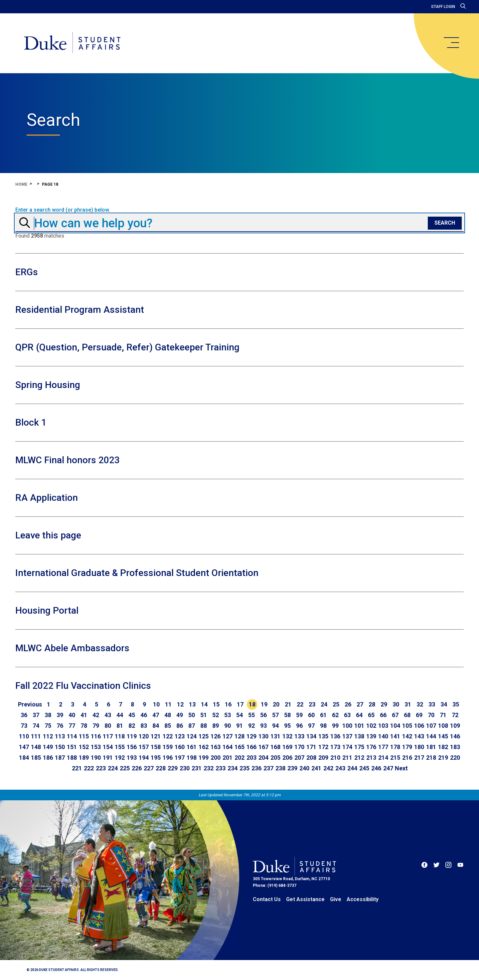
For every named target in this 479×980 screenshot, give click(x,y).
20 (276, 704)
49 (180, 715)
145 (443, 736)
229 (173, 768)
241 (316, 768)
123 (180, 736)
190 (96, 758)
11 (168, 704)
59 (299, 715)
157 (144, 747)
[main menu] (451, 43)
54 (239, 715)
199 (204, 758)
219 (443, 758)
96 (299, 726)
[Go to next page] (401, 768)
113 (60, 736)
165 (239, 747)
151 (72, 747)
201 (228, 758)
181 (431, 747)
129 (251, 736)
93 (263, 726)
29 (384, 704)
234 (233, 768)
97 (311, 726)
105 (407, 726)
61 (323, 715)
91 (239, 726)
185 (36, 758)
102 (371, 726)
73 (24, 726)
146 (455, 736)
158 (156, 747)
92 (251, 726)
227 (149, 768)
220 (455, 758)
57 (275, 715)
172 (323, 747)
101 (359, 726)
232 (209, 768)
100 (347, 726)
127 (228, 736)
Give (336, 899)
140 (383, 736)
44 (120, 715)
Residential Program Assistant (80, 310)
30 (396, 704)
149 (48, 747)
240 (304, 768)
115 (84, 736)
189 (84, 758)
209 (323, 758)
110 (24, 736)
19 (264, 704)
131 (275, 736)
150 (60, 747)
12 (180, 704)
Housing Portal (47, 610)
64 (359, 715)
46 (144, 715)
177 (383, 747)
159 (168, 747)
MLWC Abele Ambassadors (72, 648)
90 (228, 726)
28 (372, 704)
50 (192, 715)
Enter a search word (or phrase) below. (63, 210)
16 (228, 704)
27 (360, 704)
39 (60, 715)
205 (275, 758)
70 (431, 715)
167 (263, 747)
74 (36, 726)
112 (48, 736)
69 (419, 715)
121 (156, 736)
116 (96, 736)
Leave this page (48, 535)
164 (228, 747)
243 (340, 768)
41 (84, 715)
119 (132, 736)
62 (335, 715)
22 (300, 704)
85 (168, 726)
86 (180, 726)
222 (89, 768)
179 (407, 747)
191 (108, 758)
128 (239, 736)
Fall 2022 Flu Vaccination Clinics (83, 686)
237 (268, 768)
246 (376, 768)
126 (216, 736)
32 (420, 704)
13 (192, 704)
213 (371, 758)
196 (168, 758)
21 (288, 704)
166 (251, 747)
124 (192, 736)
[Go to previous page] (30, 704)
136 (335, 736)
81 (120, 726)
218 (431, 758)
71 (443, 715)
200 (216, 758)
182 (443, 747)
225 (125, 768)
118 (120, 736)
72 (455, 715)
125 (204, 736)
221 (77, 768)
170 (299, 747)
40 (72, 715)
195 (156, 758)
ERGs (27, 272)
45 (132, 715)
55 (251, 715)
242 (328, 768)
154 (108, 747)
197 (180, 758)
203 (251, 758)
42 (96, 715)
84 (156, 726)
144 (431, 736)
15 (216, 704)
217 (419, 758)
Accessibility (363, 899)
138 (359, 736)
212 (359, 758)
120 (144, 736)
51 (204, 715)
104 (395, 726)
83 (144, 726)
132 (287, 736)
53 (228, 715)
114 (72, 736)
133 (299, 736)
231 (197, 768)
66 (383, 715)
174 (347, 747)
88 (204, 726)
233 (221, 768)
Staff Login (443, 7)
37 (36, 715)
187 (60, 758)
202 (239, 758)
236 (256, 768)
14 (204, 704)
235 (244, 768)
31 (408, 704)
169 (287, 747)
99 (335, 726)
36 (24, 715)
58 (287, 715)
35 (456, 704)
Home (21, 184)
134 (311, 736)
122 (168, 736)
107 (431, 726)
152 (84, 747)
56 (263, 715)
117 (108, 736)
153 (96, 747)
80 (108, 726)
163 (216, 747)
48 (168, 715)
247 (388, 768)
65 (371, 715)
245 (364, 768)
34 (444, 704)
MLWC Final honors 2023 (68, 460)
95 (287, 726)
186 (48, 758)
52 (216, 715)
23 (312, 704)
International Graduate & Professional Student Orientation (137, 573)
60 (311, 715)
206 (287, 758)
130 (263, 736)
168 (275, 747)
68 (407, 715)
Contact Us (267, 899)
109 (455, 726)
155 (120, 747)
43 (108, 715)
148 (36, 747)
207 (299, 758)
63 (347, 715)
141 (395, 736)
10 (156, 704)
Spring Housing (48, 385)
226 (137, 768)
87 (192, 726)
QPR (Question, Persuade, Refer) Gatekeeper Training (127, 347)
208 (311, 758)
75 (48, 726)
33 (432, 704)
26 (348, 704)
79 (96, 726)
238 (280, 768)
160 (180, 747)
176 (371, 747)
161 (192, 747)
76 (60, 726)
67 (395, 715)
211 (347, 758)
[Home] (73, 43)
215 (395, 758)
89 (216, 726)
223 (101, 768)
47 (156, 715)
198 (192, 758)
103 (383, 726)
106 (419, 726)
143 (419, 736)
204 (263, 758)
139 (371, 736)
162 (204, 747)
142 (407, 736)
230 (185, 768)
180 (419, 747)
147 (24, 747)
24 (324, 704)
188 (72, 758)
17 (240, 704)
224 (113, 768)
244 (352, 768)
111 (36, 736)
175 (359, 747)
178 (395, 747)
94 (275, 726)
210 (335, 758)
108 (443, 726)
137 (347, 736)
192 (120, 758)
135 (323, 736)
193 (132, 758)
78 (84, 726)
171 (311, 747)
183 (455, 747)
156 (132, 747)
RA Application (47, 498)
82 (132, 726)
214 (383, 758)
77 (72, 726)
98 (323, 726)
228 (161, 768)
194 (144, 758)
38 (48, 715)
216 (407, 758)
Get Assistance (305, 899)
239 (292, 768)
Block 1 (31, 422)
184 (24, 758)
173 (335, 747)
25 (336, 704)
